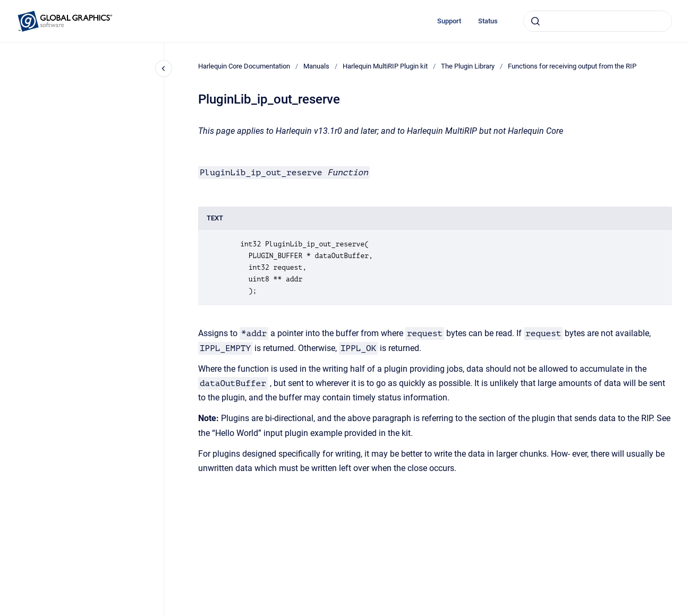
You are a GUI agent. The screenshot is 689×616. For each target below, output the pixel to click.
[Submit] (535, 21)
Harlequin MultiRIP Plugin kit (385, 66)
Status (488, 21)
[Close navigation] (164, 69)
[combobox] (598, 21)
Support (449, 21)
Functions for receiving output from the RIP (572, 66)
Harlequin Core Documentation (244, 66)
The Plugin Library (468, 66)
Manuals (316, 66)
